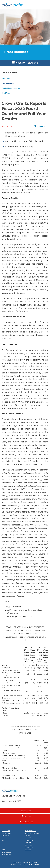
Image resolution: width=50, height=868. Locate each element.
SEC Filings (28, 845)
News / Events (29, 838)
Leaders (4, 838)
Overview (5, 79)
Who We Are (5, 836)
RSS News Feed (28, 822)
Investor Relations (25, 63)
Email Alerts (6, 93)
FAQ (3, 840)
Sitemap (35, 862)
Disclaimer (27, 862)
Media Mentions (6, 855)
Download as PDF (41, 126)
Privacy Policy (17, 862)
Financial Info (29, 840)
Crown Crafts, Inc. (21, 865)
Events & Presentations (10, 88)
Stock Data (28, 843)
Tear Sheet (27, 816)
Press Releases (7, 83)
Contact (28, 850)
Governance (29, 847)
